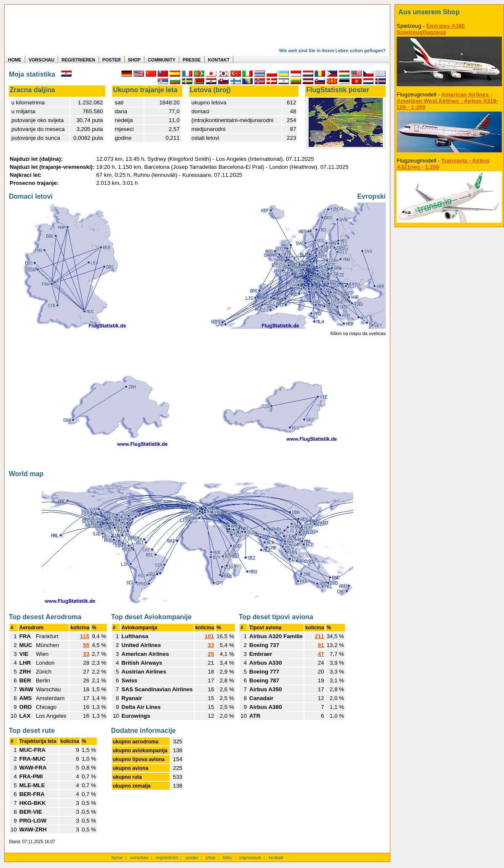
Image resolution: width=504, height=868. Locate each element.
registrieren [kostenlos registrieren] (167, 857)
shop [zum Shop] (210, 857)
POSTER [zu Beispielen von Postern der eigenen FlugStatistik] (112, 60)
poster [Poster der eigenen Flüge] (192, 857)
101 (209, 636)
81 (321, 645)
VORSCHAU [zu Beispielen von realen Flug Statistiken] (41, 60)
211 (319, 636)
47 (321, 654)
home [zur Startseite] (117, 857)
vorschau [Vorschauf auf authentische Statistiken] (139, 857)
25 (211, 654)
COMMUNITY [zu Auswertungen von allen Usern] (162, 60)
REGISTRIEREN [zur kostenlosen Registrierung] (78, 60)
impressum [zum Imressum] (250, 857)
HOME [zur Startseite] (15, 60)
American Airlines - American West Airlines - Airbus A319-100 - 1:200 (447, 101)
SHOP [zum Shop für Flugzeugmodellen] (134, 60)
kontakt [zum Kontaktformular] (276, 857)
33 (86, 654)
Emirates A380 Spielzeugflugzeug (431, 29)
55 (86, 645)
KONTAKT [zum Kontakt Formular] (219, 60)
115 (85, 636)
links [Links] (227, 857)
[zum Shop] (449, 12)
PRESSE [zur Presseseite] (192, 60)
